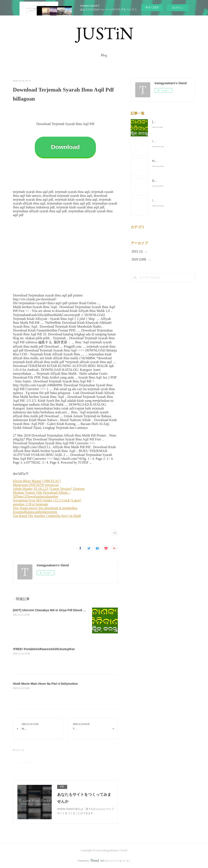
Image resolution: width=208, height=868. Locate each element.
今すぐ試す (152, 7)
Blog (104, 55)
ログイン (178, 8)
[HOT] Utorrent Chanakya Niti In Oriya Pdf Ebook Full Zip (53, 610)
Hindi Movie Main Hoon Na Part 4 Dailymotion (45, 684)
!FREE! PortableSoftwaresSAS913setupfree (44, 649)
